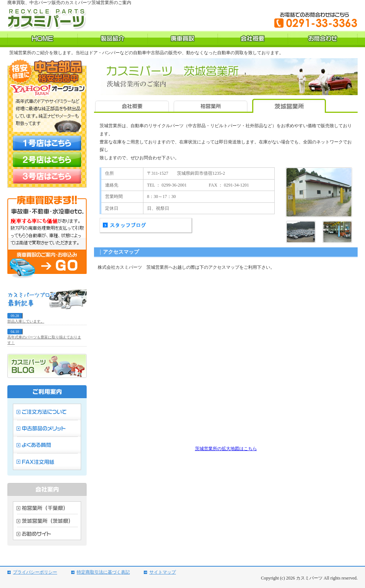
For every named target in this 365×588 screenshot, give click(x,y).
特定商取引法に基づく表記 (103, 572)
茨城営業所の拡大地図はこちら (226, 449)
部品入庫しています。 (26, 321)
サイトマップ (163, 572)
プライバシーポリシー (35, 572)
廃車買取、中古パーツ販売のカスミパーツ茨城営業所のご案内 (69, 3)
